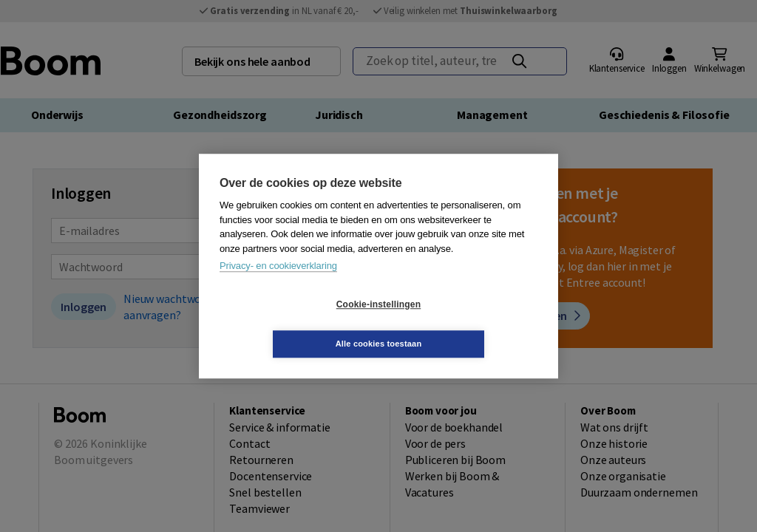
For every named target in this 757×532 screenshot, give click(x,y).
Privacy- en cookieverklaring (278, 286)
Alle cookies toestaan (467, 324)
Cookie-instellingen (291, 324)
